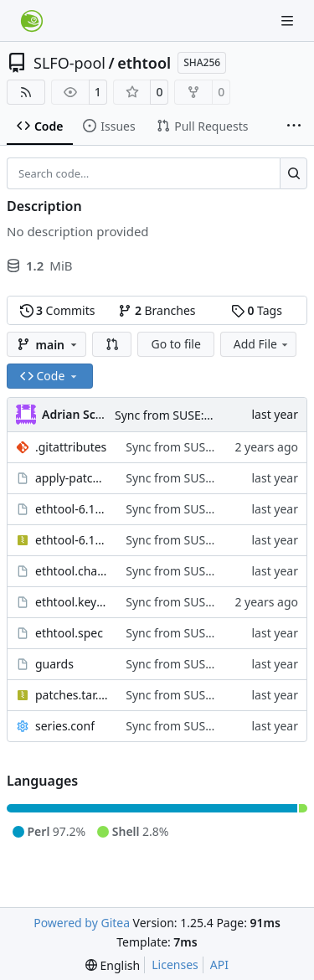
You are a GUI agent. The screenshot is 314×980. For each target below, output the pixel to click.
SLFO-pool (69, 63)
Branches (157, 310)
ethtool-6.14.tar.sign (72, 509)
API (219, 965)
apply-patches (72, 478)
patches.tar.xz (72, 695)
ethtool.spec (69, 633)
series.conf (65, 726)
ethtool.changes (72, 571)
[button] (112, 344)
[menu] (113, 965)
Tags (257, 310)
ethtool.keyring (72, 602)
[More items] (294, 126)
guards (54, 664)
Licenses (175, 965)
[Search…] (293, 173)
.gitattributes (71, 447)
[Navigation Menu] (289, 21)
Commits (58, 310)
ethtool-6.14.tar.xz (72, 540)
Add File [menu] (262, 344)
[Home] (32, 21)
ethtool (144, 63)
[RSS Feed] (26, 92)
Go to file (175, 344)
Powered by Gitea (82, 923)
